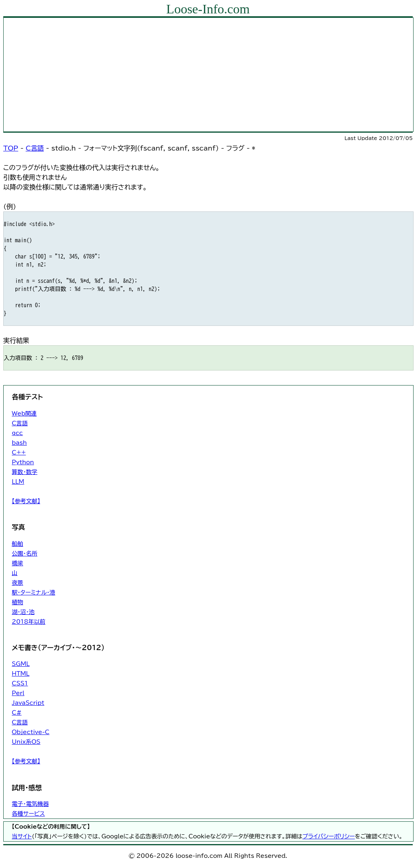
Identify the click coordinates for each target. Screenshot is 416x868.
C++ (19, 452)
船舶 (17, 544)
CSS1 (20, 683)
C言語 (35, 148)
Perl (18, 693)
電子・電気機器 (30, 804)
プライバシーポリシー (328, 836)
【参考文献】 (26, 501)
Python (23, 462)
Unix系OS (26, 742)
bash (19, 443)
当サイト (22, 836)
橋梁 (17, 563)
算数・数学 (25, 472)
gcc (17, 433)
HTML (21, 674)
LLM (18, 482)
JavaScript (28, 703)
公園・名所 (25, 554)
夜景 (17, 583)
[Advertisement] (208, 75)
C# (17, 713)
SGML (21, 664)
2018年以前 (29, 622)
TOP (11, 148)
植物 (17, 602)
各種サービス (28, 814)
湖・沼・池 (23, 612)
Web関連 (24, 414)
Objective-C (31, 732)
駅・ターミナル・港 (34, 592)
